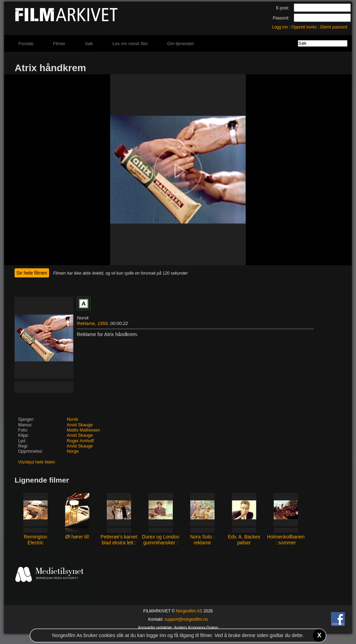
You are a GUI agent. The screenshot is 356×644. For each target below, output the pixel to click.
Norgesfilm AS (189, 611)
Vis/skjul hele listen (37, 462)
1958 (102, 323)
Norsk (72, 419)
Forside (26, 44)
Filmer (59, 44)
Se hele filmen (32, 273)
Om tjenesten (181, 44)
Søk (89, 44)
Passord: (281, 18)
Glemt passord (333, 27)
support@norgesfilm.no (186, 619)
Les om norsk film (130, 44)
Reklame (86, 323)
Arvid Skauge (80, 425)
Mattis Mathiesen (83, 430)
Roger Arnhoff (80, 441)
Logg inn (280, 27)
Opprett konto (304, 27)
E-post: (283, 8)
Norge (73, 451)
